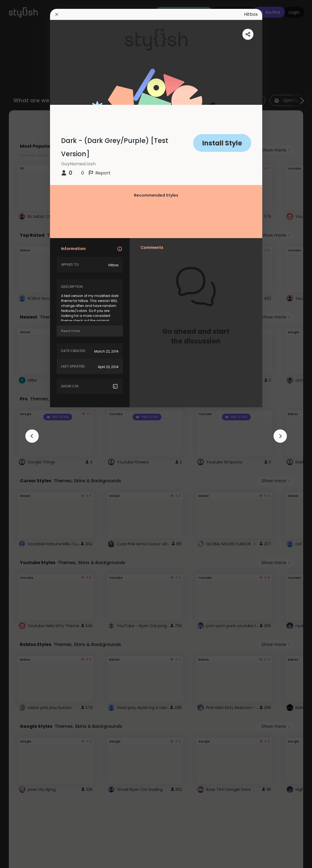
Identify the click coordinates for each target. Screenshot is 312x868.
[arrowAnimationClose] (32, 436)
